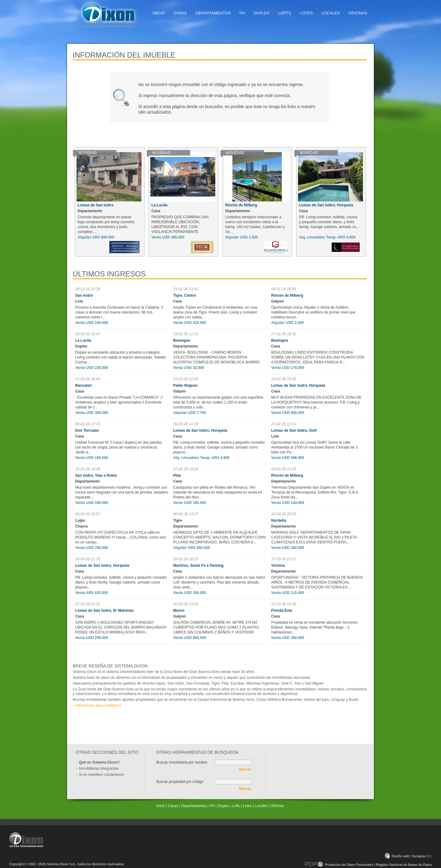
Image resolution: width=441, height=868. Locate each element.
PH (242, 13)
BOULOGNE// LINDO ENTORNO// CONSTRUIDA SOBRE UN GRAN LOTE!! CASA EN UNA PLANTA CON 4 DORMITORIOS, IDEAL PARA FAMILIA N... (318, 357)
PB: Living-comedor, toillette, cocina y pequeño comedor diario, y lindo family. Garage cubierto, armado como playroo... (219, 447)
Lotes (306, 13)
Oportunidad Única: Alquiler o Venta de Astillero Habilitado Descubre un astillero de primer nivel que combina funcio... (313, 312)
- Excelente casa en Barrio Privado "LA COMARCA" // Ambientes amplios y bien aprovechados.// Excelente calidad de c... (119, 402)
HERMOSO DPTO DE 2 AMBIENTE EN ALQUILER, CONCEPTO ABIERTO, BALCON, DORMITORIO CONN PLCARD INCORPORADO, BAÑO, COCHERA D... (220, 537)
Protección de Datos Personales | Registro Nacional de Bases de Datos (368, 865)
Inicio (159, 13)
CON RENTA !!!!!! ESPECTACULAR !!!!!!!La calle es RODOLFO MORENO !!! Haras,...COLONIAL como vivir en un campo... (121, 537)
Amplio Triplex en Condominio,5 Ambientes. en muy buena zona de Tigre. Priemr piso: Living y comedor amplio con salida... (215, 312)
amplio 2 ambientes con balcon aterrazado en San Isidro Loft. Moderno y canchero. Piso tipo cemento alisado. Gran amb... (219, 582)
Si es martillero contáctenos (102, 775)
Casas (180, 13)
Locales (331, 13)
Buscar (245, 769)
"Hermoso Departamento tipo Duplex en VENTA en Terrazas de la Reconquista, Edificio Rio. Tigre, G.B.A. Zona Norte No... (315, 492)
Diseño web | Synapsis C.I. (408, 856)
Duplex (262, 13)
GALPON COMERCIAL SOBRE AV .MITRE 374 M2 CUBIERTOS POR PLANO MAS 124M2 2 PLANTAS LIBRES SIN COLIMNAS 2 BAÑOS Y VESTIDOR (216, 627)
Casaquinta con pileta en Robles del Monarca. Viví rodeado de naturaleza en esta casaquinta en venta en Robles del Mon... (218, 492)
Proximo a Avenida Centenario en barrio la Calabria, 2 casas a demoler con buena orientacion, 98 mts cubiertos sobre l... (119, 312)
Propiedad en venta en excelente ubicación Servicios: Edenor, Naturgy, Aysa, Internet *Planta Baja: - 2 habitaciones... (315, 627)
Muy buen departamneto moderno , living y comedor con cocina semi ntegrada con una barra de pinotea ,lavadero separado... (122, 492)
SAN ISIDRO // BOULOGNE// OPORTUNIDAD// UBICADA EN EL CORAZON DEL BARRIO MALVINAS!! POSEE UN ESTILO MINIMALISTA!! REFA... (121, 627)
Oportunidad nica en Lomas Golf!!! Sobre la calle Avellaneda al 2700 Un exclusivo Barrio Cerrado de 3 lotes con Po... (315, 447)
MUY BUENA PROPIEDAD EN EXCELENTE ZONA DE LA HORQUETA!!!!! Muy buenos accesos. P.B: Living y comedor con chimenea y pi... (317, 402)
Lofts (285, 13)
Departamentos (213, 13)
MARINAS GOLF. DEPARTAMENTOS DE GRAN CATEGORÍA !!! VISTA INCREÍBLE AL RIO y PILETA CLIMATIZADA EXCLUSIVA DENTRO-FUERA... (314, 537)
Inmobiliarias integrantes (99, 768)
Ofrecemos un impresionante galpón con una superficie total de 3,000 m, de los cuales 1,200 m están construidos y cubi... (218, 402)
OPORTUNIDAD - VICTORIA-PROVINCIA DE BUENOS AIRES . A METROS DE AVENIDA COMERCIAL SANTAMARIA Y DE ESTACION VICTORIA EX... (317, 582)
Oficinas (358, 13)
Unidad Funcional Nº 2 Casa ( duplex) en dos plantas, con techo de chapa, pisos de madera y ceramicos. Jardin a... (119, 447)
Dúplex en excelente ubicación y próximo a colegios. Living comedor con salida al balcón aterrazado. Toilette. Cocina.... (121, 357)
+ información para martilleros (97, 705)
